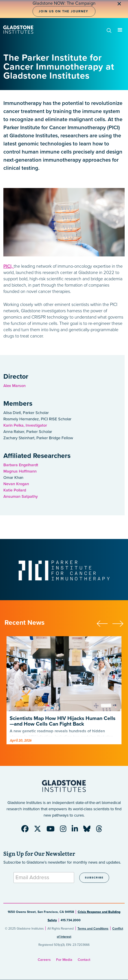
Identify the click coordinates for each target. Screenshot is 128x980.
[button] (104, 623)
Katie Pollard (15, 490)
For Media (64, 960)
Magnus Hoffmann (20, 471)
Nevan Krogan (16, 484)
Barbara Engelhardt (21, 465)
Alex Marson (14, 386)
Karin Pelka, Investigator (25, 425)
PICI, (9, 266)
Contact (84, 960)
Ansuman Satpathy (21, 496)
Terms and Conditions (93, 929)
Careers (44, 960)
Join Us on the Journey (63, 11)
